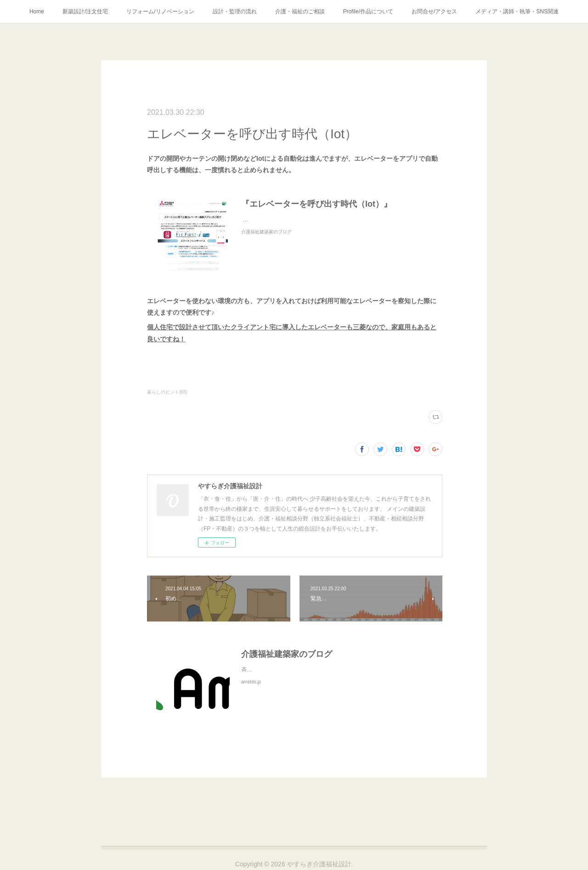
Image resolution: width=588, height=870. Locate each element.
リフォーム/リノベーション (160, 11)
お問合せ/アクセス (434, 11)
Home (37, 11)
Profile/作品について (368, 11)
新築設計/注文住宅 (85, 11)
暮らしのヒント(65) (167, 392)
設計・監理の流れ (235, 11)
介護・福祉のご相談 (300, 11)
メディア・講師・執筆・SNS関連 (517, 11)
